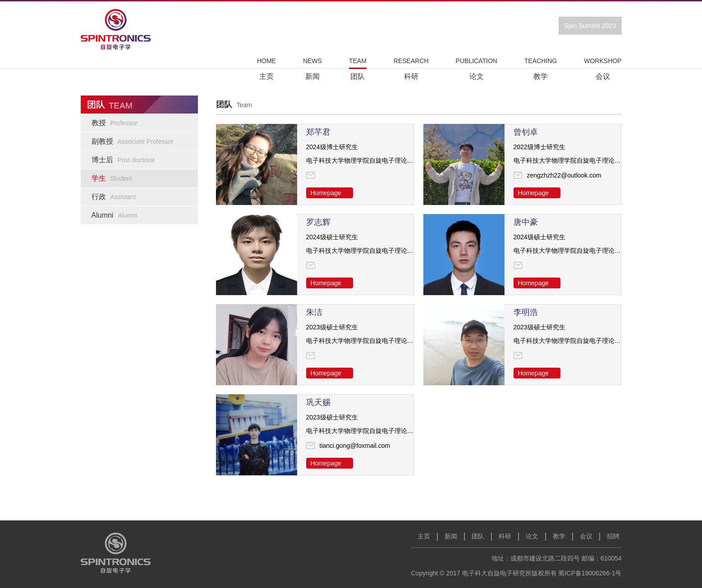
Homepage (326, 193)
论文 (532, 536)
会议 (586, 536)
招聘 (613, 536)
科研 (505, 536)
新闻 (451, 536)
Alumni (115, 215)
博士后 (123, 160)
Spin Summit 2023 (590, 26)
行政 (114, 197)
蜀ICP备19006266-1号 (590, 573)
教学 (559, 536)
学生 (112, 178)
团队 (478, 536)
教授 (115, 123)
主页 (424, 536)
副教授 (133, 141)
